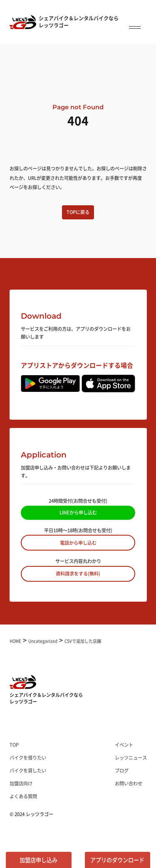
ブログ (122, 770)
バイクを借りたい (28, 757)
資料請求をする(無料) (78, 573)
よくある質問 (23, 796)
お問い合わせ (129, 783)
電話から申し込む (78, 543)
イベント (124, 745)
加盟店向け (21, 783)
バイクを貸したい (28, 770)
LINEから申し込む (78, 512)
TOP (14, 745)
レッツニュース (131, 757)
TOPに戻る (78, 212)
